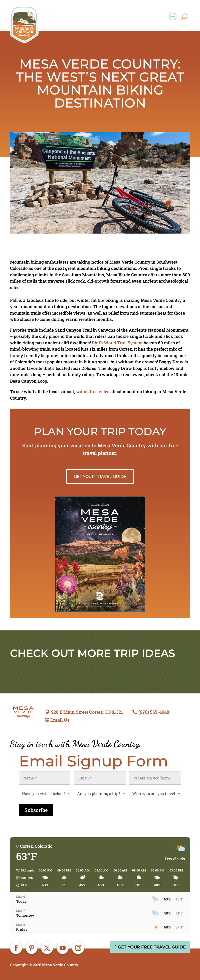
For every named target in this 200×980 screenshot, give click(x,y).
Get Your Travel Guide (100, 476)
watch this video (93, 391)
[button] (23, 878)
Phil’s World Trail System (117, 343)
